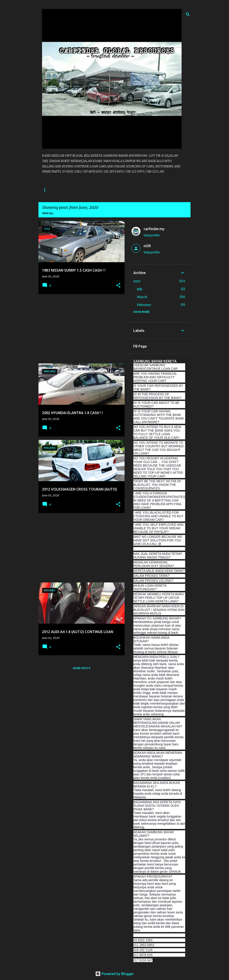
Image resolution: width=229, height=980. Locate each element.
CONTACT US (69, 190)
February (144, 305)
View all (48, 213)
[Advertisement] (80, 329)
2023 (137, 281)
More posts (82, 668)
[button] (118, 286)
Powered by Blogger (114, 974)
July (140, 289)
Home (46, 190)
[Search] (188, 14)
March (142, 297)
